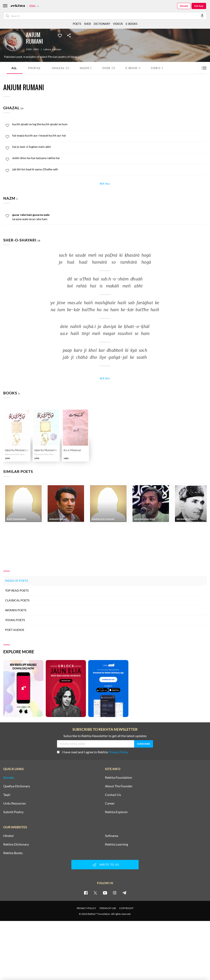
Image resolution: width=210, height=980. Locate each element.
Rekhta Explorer (116, 812)
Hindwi (8, 836)
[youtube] (105, 893)
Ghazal (61, 68)
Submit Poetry (13, 812)
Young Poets (15, 620)
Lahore (47, 49)
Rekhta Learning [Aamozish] (116, 844)
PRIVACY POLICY (86, 908)
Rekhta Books (13, 853)
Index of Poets (17, 581)
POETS (77, 24)
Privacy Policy (118, 752)
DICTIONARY (102, 24)
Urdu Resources (15, 803)
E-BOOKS (132, 24)
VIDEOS (118, 24)
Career (110, 803)
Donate (184, 6)
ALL (14, 68)
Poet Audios (15, 630)
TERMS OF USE (108, 908)
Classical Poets (17, 600)
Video (157, 68)
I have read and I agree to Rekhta (92, 752)
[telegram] (124, 893)
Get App (199, 6)
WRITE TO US (105, 865)
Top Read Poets (17, 590)
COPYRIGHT (126, 908)
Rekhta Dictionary (16, 844)
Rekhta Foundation (119, 777)
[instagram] (115, 893)
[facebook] (86, 893)
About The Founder (119, 786)
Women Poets (16, 610)
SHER (87, 24)
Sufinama (112, 836)
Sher (109, 68)
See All (105, 184)
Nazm (86, 68)
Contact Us (113, 795)
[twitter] (95, 893)
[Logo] (18, 6)
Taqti (7, 795)
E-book (133, 68)
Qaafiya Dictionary (17, 786)
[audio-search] (202, 16)
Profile (34, 68)
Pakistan (57, 49)
